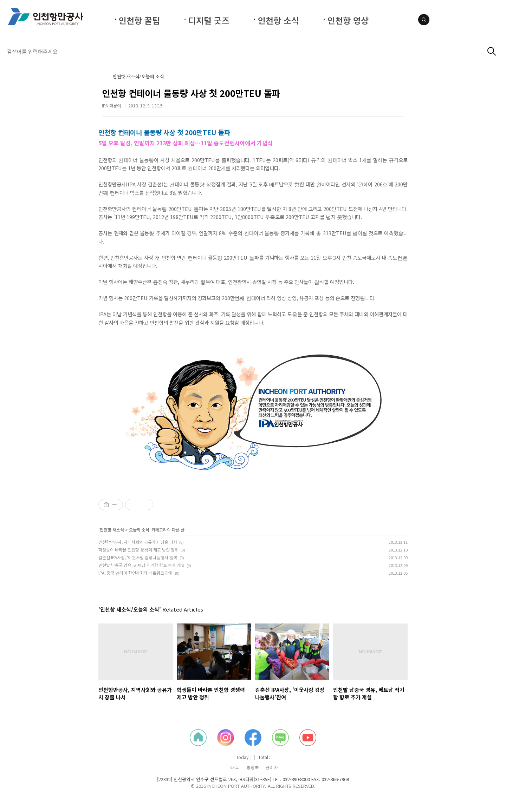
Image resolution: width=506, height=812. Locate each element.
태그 (235, 767)
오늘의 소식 (139, 530)
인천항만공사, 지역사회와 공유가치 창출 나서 (138, 542)
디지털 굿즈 (209, 20)
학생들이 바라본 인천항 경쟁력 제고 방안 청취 (138, 550)
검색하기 (492, 51)
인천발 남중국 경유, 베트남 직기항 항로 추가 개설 (141, 565)
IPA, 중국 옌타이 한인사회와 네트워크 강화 (136, 573)
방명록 (253, 767)
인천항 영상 (348, 20)
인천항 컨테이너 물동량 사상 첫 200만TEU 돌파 (191, 93)
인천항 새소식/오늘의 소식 (138, 77)
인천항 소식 (278, 20)
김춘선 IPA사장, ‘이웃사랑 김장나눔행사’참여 (138, 557)
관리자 (272, 767)
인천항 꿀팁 (139, 20)
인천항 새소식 (112, 530)
